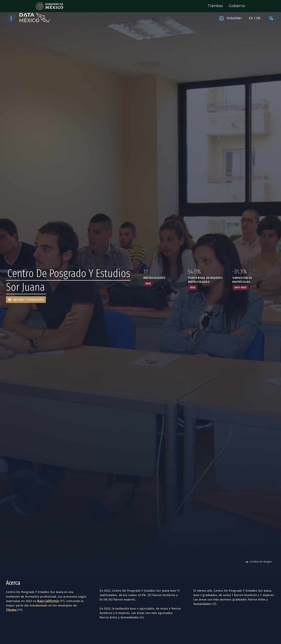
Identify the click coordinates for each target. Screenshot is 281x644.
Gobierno (237, 6)
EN (258, 18)
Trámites (215, 6)
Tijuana (11, 610)
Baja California (48, 601)
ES (251, 18)
